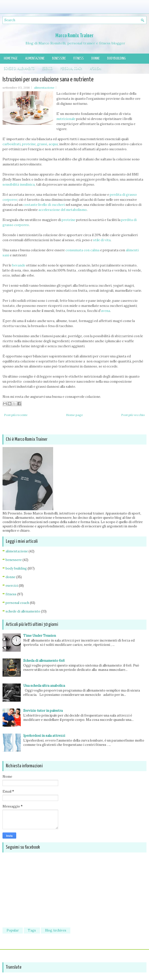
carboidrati (12, 144)
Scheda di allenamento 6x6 (44, 661)
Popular (13, 930)
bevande (19, 265)
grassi (42, 144)
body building (16, 568)
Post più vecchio (133, 415)
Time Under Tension (40, 636)
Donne (95, 58)
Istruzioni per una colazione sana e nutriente (48, 80)
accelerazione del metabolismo (63, 210)
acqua (53, 144)
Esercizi (48, 69)
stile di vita (102, 240)
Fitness (79, 58)
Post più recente (16, 415)
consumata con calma (82, 250)
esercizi (12, 586)
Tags (32, 930)
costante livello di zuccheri (44, 205)
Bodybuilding (116, 58)
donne (10, 577)
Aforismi (96, 69)
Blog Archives (56, 930)
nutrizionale (66, 119)
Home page (11, 58)
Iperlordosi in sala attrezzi (44, 736)
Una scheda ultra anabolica (44, 686)
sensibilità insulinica (19, 185)
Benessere (59, 58)
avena (105, 311)
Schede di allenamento (19, 69)
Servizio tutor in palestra (43, 711)
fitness (11, 594)
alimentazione (44, 88)
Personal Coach (71, 69)
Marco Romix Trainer (74, 36)
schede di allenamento (23, 611)
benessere (14, 560)
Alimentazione (35, 58)
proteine (29, 144)
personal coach (17, 603)
